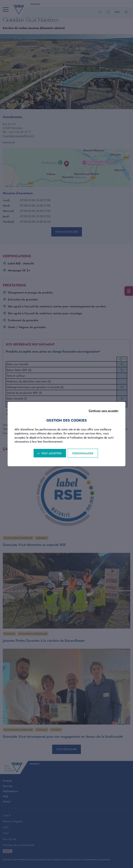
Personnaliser (83, 453)
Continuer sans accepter (104, 411)
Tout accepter (51, 453)
